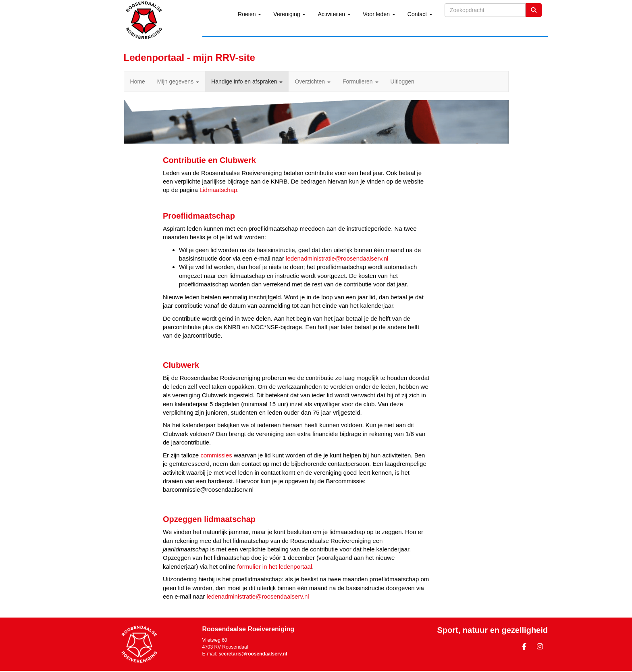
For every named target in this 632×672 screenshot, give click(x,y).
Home (138, 81)
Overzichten (313, 81)
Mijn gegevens (178, 81)
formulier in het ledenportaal (274, 567)
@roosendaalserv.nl (337, 258)
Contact (420, 14)
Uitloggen (402, 81)
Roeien (249, 14)
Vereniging (289, 14)
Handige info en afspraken (247, 81)
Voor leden (379, 14)
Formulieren (361, 81)
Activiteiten (334, 14)
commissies (216, 455)
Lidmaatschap (218, 190)
